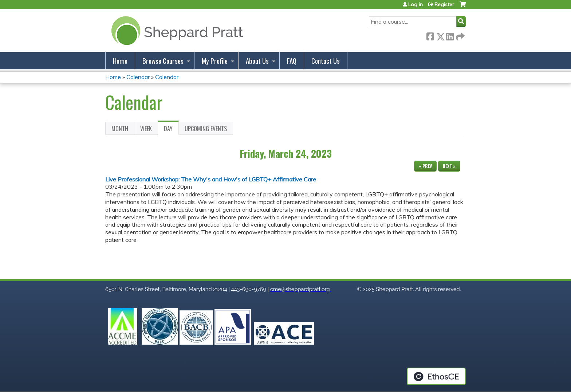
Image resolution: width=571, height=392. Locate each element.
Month (120, 129)
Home (120, 61)
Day (171, 130)
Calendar (138, 77)
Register (444, 4)
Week (146, 129)
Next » (449, 166)
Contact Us (326, 61)
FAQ (292, 61)
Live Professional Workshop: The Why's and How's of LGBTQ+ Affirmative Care (211, 179)
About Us (257, 61)
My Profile (215, 61)
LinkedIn (450, 35)
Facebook (430, 35)
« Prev (425, 166)
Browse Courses (163, 61)
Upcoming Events (206, 129)
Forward (460, 35)
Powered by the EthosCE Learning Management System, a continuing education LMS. (436, 376)
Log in (416, 4)
